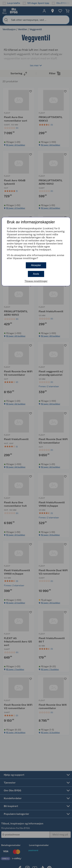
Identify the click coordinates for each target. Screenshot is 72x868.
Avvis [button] (36, 274)
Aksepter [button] (36, 265)
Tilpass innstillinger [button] (36, 281)
